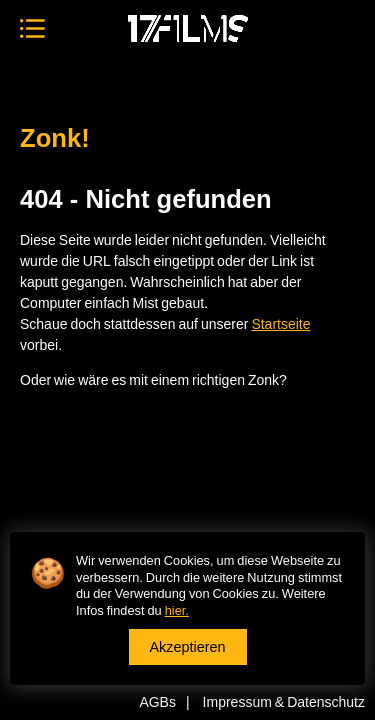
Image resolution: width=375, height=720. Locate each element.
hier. (177, 610)
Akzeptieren (188, 646)
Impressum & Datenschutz (284, 702)
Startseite (280, 323)
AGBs (157, 702)
